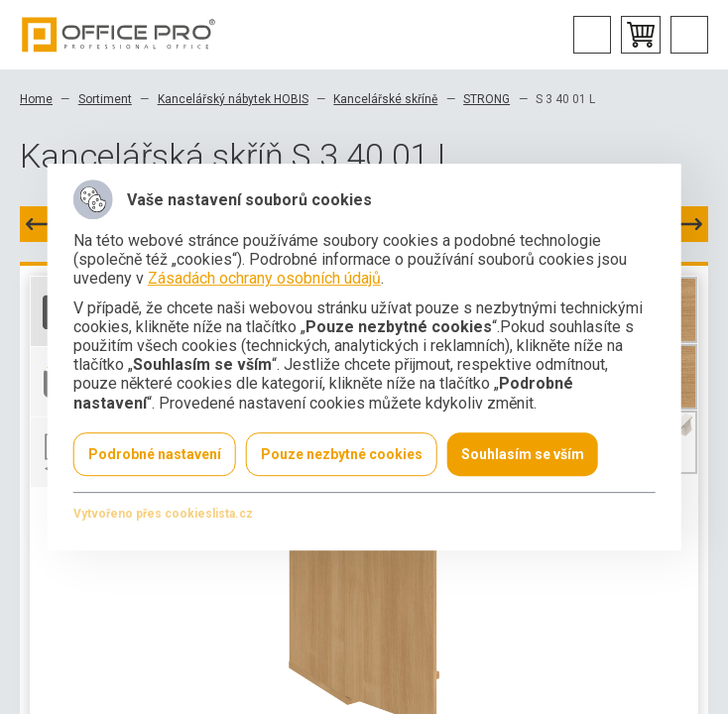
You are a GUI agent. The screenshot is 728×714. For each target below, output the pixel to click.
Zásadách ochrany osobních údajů (264, 279)
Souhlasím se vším (523, 454)
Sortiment (105, 99)
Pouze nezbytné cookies (342, 454)
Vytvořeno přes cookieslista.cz (163, 514)
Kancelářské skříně (385, 99)
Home (36, 99)
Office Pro (119, 35)
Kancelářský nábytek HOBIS (233, 99)
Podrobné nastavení (155, 454)
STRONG (486, 99)
